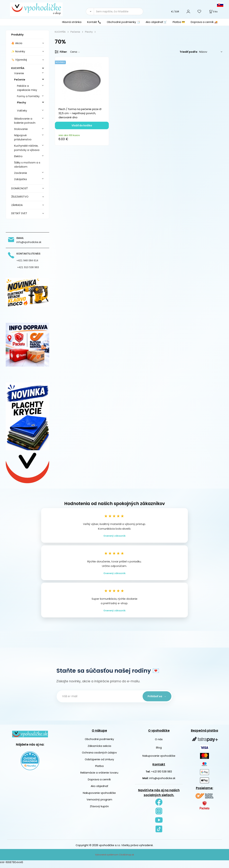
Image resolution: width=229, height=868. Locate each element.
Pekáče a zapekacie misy (27, 88)
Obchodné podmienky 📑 (123, 22)
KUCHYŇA (18, 68)
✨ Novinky (18, 51)
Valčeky (22, 111)
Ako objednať (99, 790)
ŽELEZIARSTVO (20, 197)
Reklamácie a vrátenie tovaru (99, 776)
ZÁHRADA (17, 205)
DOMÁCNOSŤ (20, 188)
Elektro (18, 156)
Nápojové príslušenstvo (23, 137)
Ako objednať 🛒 (156, 22)
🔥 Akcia (17, 43)
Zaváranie (21, 173)
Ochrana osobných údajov (99, 756)
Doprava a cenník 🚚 (204, 22)
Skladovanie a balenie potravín (25, 121)
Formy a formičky (28, 96)
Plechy (22, 103)
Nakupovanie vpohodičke (99, 796)
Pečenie (20, 80)
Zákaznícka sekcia (99, 750)
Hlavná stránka (72, 22)
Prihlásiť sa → (156, 700)
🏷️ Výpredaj (19, 60)
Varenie (19, 73)
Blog (159, 751)
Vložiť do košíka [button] (82, 125)
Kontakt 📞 (94, 22)
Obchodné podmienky (99, 743)
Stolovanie (21, 129)
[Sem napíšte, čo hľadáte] (118, 11)
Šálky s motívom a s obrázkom (27, 165)
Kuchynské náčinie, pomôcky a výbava (27, 148)
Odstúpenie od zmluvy (99, 763)
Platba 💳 (179, 22)
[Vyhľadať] (90, 11)
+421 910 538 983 (162, 775)
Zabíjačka (20, 179)
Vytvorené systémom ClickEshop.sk (114, 858)
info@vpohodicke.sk (162, 782)
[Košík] (213, 12)
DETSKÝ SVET (19, 213)
